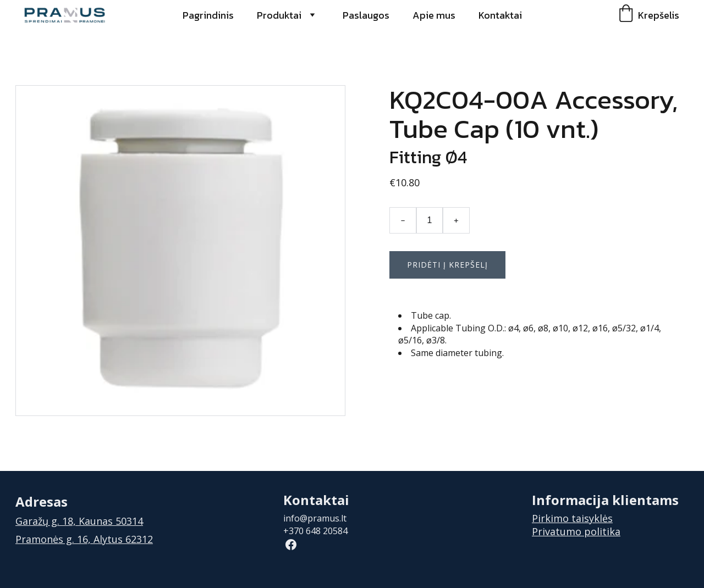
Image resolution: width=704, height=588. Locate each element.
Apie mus (434, 15)
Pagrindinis (208, 15)
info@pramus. (312, 518)
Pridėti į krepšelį (447, 265)
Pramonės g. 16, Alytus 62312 (84, 539)
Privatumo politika (576, 531)
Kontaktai (500, 15)
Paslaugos (366, 15)
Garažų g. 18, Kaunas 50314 (79, 521)
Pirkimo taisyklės (572, 518)
